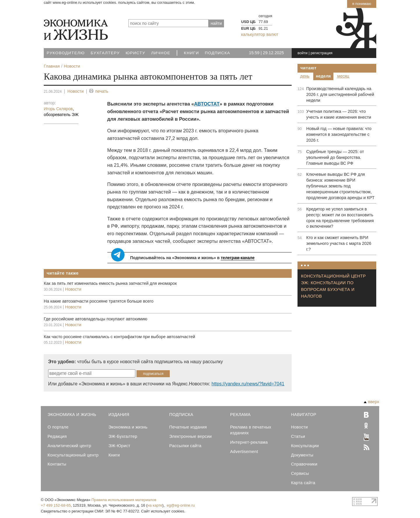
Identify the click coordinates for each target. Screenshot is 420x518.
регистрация (322, 53)
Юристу (135, 53)
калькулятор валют (260, 34)
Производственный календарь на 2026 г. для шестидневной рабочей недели (340, 94)
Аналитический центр (69, 446)
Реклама (240, 415)
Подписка (217, 53)
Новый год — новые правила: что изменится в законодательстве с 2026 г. (339, 134)
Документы (302, 455)
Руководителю (66, 53)
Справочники (304, 464)
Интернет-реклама (249, 442)
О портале (58, 427)
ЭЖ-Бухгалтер (123, 436)
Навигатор (304, 415)
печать (99, 91)
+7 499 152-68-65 (56, 505)
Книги (192, 53)
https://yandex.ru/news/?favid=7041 (248, 384)
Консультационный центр (73, 455)
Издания (119, 415)
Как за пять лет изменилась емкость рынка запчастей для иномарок (110, 283)
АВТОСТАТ (207, 104)
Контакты (57, 464)
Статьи (298, 436)
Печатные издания (188, 427)
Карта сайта (303, 483)
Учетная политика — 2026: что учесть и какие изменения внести (339, 114)
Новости (76, 91)
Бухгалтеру (105, 53)
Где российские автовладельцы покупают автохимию (96, 319)
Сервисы (300, 473)
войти (302, 53)
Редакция (57, 436)
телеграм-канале (238, 258)
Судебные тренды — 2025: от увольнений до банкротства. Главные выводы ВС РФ (335, 157)
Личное (161, 53)
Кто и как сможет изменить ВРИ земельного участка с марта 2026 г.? (339, 243)
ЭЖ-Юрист (119, 446)
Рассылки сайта (185, 446)
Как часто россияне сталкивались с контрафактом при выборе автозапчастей (119, 337)
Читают (309, 68)
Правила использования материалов (124, 500)
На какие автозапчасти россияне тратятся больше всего (99, 301)
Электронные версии (190, 436)
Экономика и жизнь (128, 427)
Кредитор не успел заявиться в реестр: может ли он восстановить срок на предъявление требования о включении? (340, 218)
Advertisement (244, 452)
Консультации (305, 446)
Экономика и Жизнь (72, 415)
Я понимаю (362, 4)
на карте (155, 505)
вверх (371, 402)
